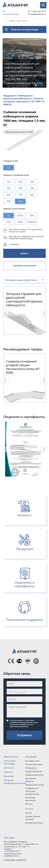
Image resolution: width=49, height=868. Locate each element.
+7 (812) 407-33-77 (38, 11)
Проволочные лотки (34, 775)
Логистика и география (10, 762)
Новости (8, 772)
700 (20, 195)
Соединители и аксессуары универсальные (32, 791)
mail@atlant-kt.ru (38, 14)
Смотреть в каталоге (24, 266)
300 (9, 188)
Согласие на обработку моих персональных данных (22, 726)
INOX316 (32, 222)
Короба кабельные (34, 771)
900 (9, 201)
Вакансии (9, 776)
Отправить (24, 735)
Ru (4, 11)
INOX (20, 222)
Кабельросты (31, 768)
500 (32, 188)
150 (9, 182)
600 (9, 195)
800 (32, 195)
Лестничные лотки (34, 764)
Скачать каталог (11, 14)
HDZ (9, 222)
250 (32, 182)
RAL (32, 215)
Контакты (9, 768)
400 (20, 188)
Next (44, 313)
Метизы (29, 804)
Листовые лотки (32, 761)
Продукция (31, 757)
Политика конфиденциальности (15, 782)
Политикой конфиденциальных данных (22, 722)
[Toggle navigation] (43, 5)
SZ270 (20, 215)
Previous (6, 313)
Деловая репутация (34, 823)
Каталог (29, 813)
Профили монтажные (35, 785)
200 (20, 182)
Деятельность (11, 757)
